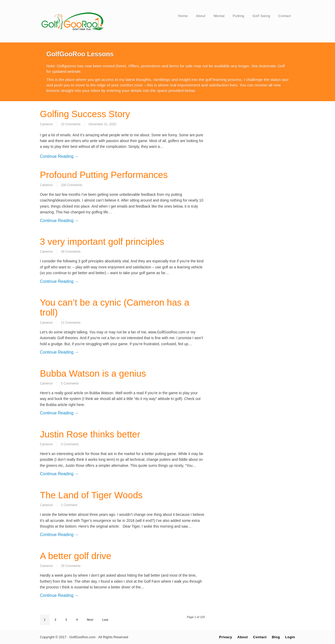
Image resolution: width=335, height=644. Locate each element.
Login (290, 637)
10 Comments (71, 124)
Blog (276, 637)
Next (90, 620)
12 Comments (71, 323)
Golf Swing (261, 16)
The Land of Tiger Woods (91, 495)
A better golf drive (76, 556)
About (200, 16)
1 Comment (69, 505)
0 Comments (70, 444)
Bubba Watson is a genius (93, 373)
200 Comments (72, 185)
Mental (219, 16)
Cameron (46, 124)
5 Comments (70, 383)
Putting (238, 16)
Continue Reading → (60, 156)
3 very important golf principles (102, 242)
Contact (285, 16)
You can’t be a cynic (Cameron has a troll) (115, 307)
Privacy (226, 637)
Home (183, 16)
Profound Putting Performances (104, 175)
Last (105, 620)
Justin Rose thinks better (90, 434)
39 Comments (71, 252)
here (121, 66)
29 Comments (71, 566)
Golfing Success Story (85, 114)
